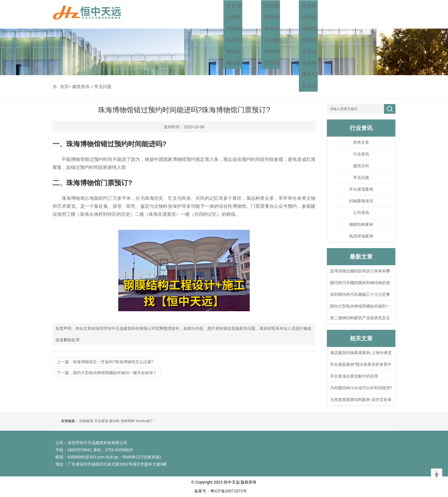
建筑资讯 (317, 14)
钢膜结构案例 (361, 224)
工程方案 (251, 14)
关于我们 (350, 14)
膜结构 (114, 421)
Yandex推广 (144, 421)
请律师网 (127, 421)
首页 (223, 14)
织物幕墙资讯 (361, 201)
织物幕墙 (86, 421)
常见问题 (103, 86)
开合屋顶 (101, 421)
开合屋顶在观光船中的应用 (354, 376)
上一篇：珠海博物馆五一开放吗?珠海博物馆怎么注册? (105, 362)
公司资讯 (361, 213)
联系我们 (383, 14)
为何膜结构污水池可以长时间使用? (361, 388)
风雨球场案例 (361, 236)
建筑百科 (361, 166)
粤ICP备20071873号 (229, 491)
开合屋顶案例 (361, 189)
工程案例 (284, 14)
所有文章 (361, 142)
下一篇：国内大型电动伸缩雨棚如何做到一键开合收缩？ (107, 373)
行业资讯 (361, 154)
